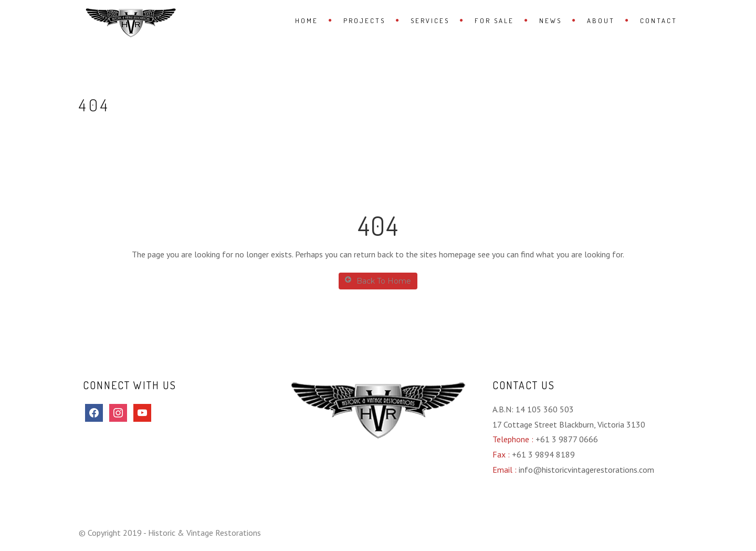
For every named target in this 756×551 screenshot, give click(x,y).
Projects (364, 20)
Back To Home (378, 281)
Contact (659, 20)
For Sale (494, 20)
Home (307, 20)
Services (430, 20)
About (601, 20)
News (550, 20)
